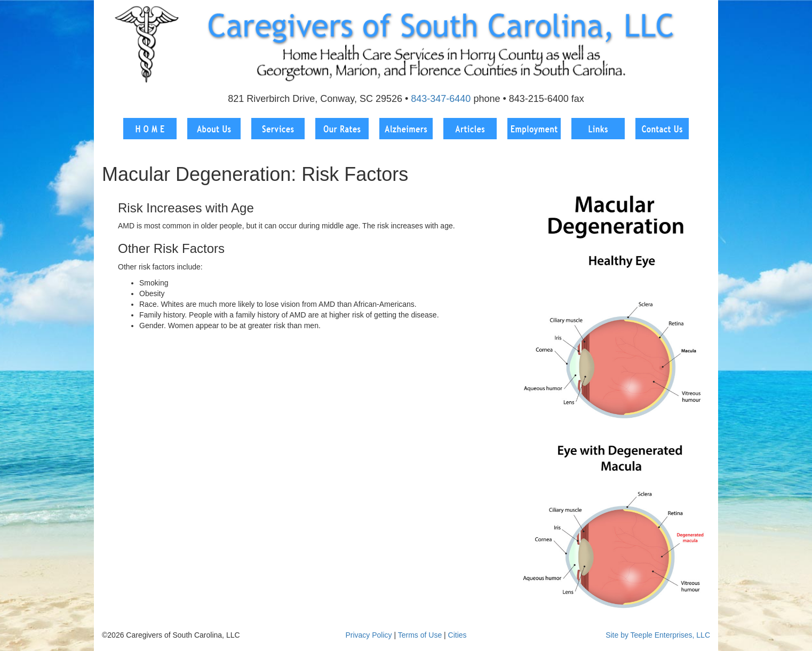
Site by (617, 635)
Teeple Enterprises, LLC (670, 635)
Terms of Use (420, 635)
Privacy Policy (368, 635)
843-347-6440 (441, 99)
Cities (457, 635)
